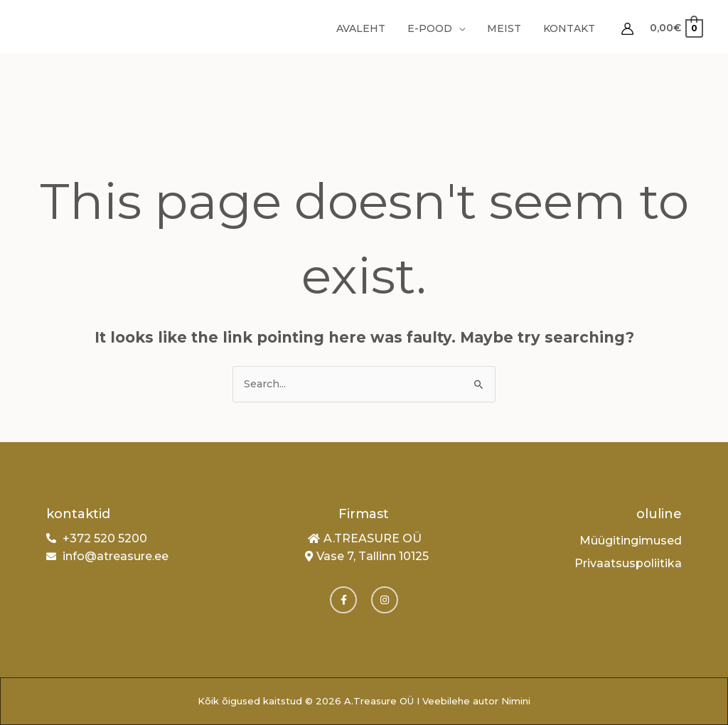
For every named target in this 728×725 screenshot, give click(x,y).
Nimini (516, 701)
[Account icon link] (627, 29)
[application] (464, 28)
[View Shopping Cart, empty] (676, 28)
